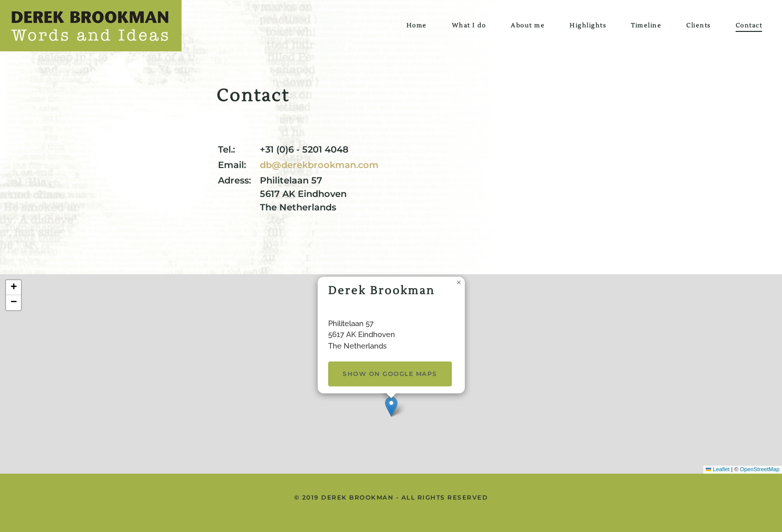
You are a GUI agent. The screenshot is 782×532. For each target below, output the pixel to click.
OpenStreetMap (760, 469)
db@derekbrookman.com (319, 165)
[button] (391, 407)
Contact (749, 26)
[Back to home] (91, 26)
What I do (469, 26)
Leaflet (718, 469)
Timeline (646, 26)
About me (528, 26)
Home (417, 26)
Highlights (588, 26)
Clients (698, 26)
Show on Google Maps (390, 374)
